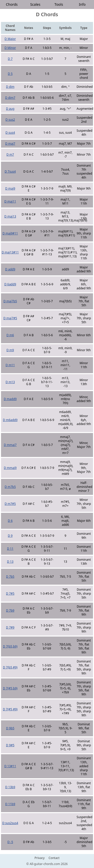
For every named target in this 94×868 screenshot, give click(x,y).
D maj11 (10, 201)
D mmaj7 (10, 445)
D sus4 (10, 133)
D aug (10, 109)
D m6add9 (10, 420)
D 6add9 (10, 284)
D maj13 (10, 216)
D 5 (10, 74)
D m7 (10, 155)
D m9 (10, 350)
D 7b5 (10, 577)
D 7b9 (10, 610)
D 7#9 (10, 627)
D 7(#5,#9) (10, 709)
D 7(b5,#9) (10, 667)
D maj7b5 (10, 301)
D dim (10, 87)
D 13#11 (10, 766)
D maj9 (10, 188)
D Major (10, 39)
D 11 (10, 549)
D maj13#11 (10, 252)
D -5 (10, 842)
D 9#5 (10, 745)
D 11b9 (10, 804)
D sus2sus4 (10, 823)
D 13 (10, 562)
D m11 (10, 365)
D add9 (10, 269)
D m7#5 (10, 504)
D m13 (10, 382)
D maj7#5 (10, 318)
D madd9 (10, 399)
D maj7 (10, 144)
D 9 (10, 536)
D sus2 (10, 120)
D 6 (10, 521)
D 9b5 (10, 728)
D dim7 (10, 98)
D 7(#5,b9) (10, 688)
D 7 (10, 59)
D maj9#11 (10, 233)
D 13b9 (10, 787)
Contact (54, 858)
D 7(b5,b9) (10, 646)
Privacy (40, 858)
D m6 (10, 335)
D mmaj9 (10, 468)
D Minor (10, 48)
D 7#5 (10, 594)
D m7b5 (10, 487)
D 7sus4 (10, 171)
